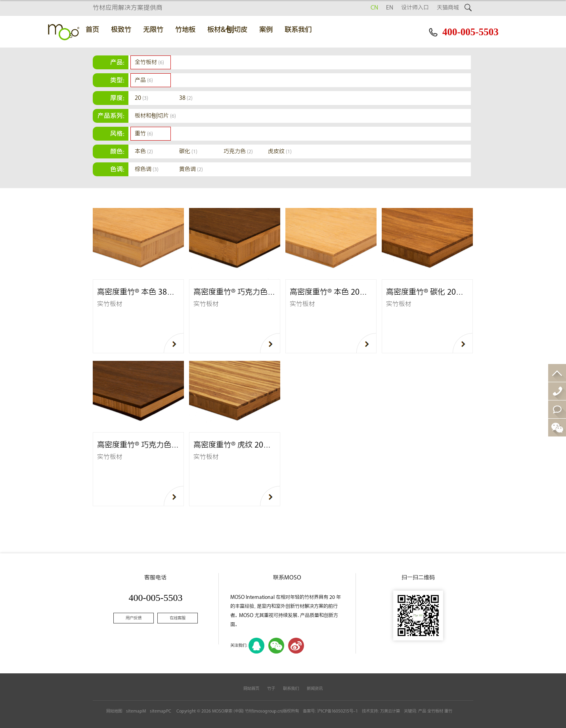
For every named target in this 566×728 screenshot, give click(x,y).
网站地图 (114, 711)
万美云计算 (390, 711)
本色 (144, 152)
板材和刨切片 (155, 116)
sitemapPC (161, 711)
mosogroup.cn (268, 711)
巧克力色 (238, 152)
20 (141, 98)
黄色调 (191, 169)
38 (186, 98)
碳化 (188, 152)
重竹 (144, 134)
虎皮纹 (280, 152)
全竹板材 (149, 62)
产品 (144, 80)
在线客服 (178, 618)
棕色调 (147, 169)
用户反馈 (134, 618)
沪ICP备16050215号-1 (337, 711)
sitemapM (136, 711)
